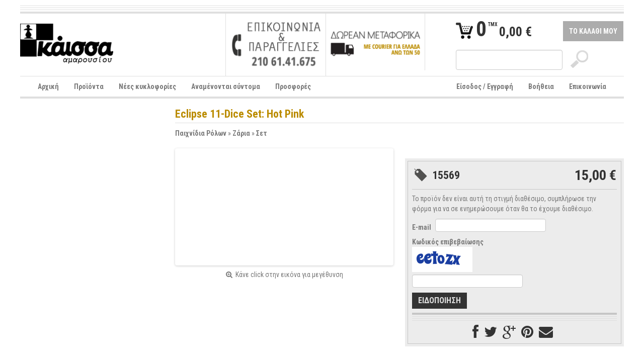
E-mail (422, 227)
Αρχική (48, 86)
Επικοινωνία (588, 86)
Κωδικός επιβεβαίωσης (448, 242)
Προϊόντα (89, 86)
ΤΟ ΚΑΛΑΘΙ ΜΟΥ (593, 31)
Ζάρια (241, 133)
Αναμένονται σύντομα (226, 86)
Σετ (262, 133)
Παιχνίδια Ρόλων (201, 133)
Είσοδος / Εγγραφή (485, 86)
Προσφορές (293, 86)
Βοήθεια (541, 86)
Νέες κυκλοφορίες (147, 86)
